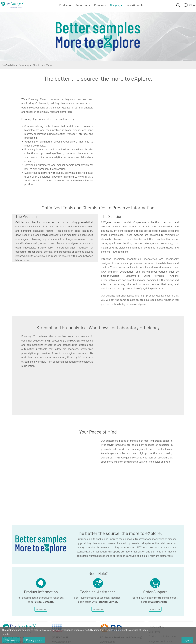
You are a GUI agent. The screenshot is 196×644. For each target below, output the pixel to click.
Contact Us (41, 531)
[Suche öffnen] (178, 5)
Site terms (154, 554)
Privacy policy (156, 549)
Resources (100, 5)
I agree (187, 640)
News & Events (135, 5)
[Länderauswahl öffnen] (187, 5)
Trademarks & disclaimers (163, 558)
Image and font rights (160, 563)
